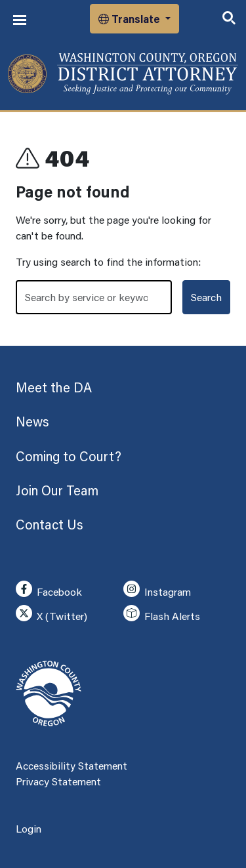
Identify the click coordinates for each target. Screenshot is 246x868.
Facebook (49, 589)
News (32, 421)
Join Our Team (57, 490)
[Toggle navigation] (20, 20)
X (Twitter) (51, 614)
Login (29, 828)
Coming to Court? (69, 456)
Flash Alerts (162, 614)
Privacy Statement (58, 781)
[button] (134, 19)
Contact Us (50, 524)
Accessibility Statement (72, 765)
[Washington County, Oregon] (123, 74)
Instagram (157, 589)
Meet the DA (54, 387)
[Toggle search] (229, 19)
